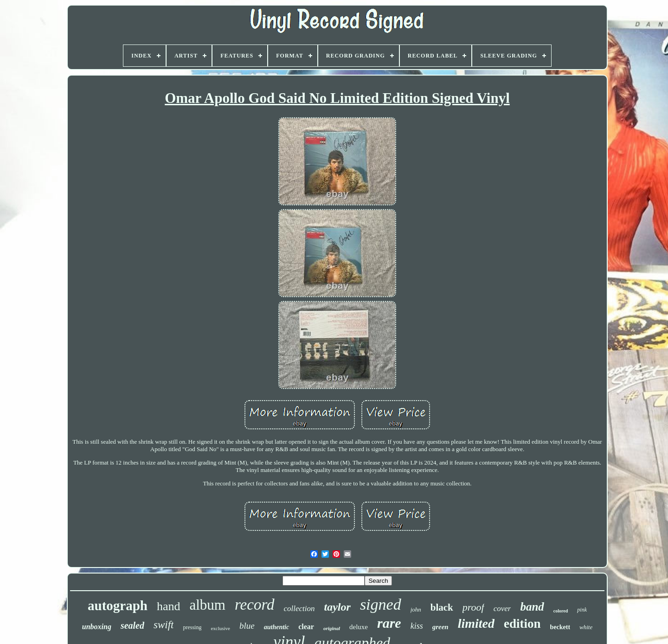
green (440, 627)
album (207, 605)
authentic (276, 627)
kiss (417, 626)
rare (389, 623)
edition (522, 624)
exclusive (220, 628)
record (255, 605)
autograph (118, 606)
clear (306, 627)
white (586, 627)
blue (247, 626)
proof (473, 607)
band (532, 607)
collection (299, 609)
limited (476, 623)
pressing (192, 627)
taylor (337, 607)
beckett (560, 627)
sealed (132, 625)
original (332, 628)
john (416, 609)
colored (561, 611)
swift (164, 625)
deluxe (359, 627)
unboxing (97, 627)
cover (502, 609)
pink (582, 610)
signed (381, 604)
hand (169, 606)
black (442, 607)
